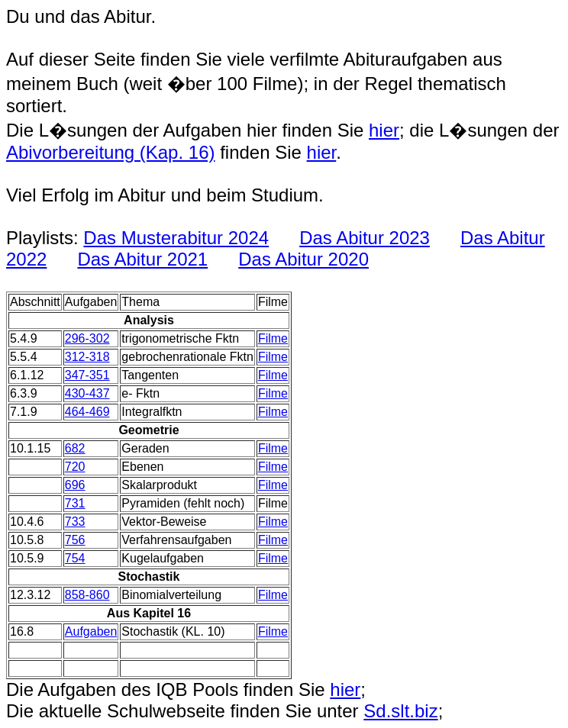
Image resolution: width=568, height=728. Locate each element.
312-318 (87, 357)
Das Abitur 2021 (142, 259)
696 (75, 485)
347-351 (87, 375)
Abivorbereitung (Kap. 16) (111, 152)
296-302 (87, 338)
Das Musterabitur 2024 (176, 238)
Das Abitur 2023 (365, 238)
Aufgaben (91, 631)
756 (75, 540)
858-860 (87, 595)
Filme (273, 338)
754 (75, 558)
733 (75, 522)
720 (75, 467)
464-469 (87, 412)
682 (75, 448)
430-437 (87, 393)
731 (75, 503)
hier (384, 130)
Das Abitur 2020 (303, 259)
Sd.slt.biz (400, 711)
